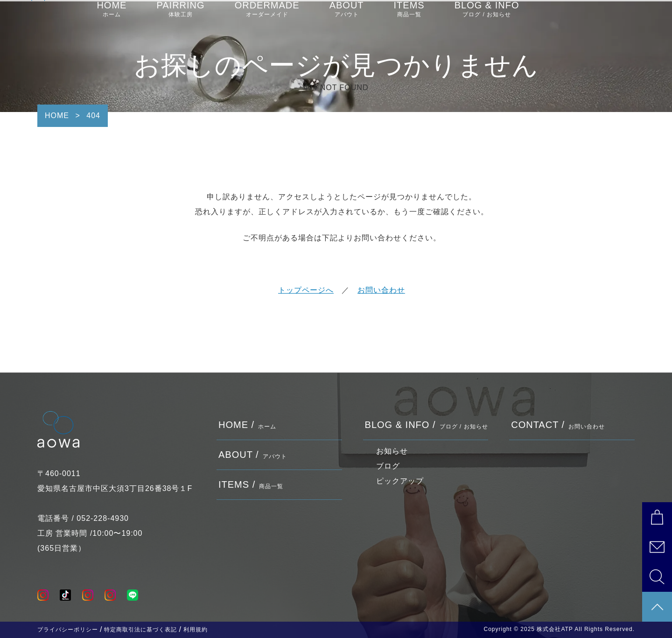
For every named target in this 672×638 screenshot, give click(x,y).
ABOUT (347, 19)
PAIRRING (180, 19)
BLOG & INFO (487, 19)
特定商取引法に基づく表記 (140, 630)
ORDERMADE (267, 19)
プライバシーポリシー (68, 630)
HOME (112, 19)
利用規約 (196, 630)
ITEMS (409, 19)
